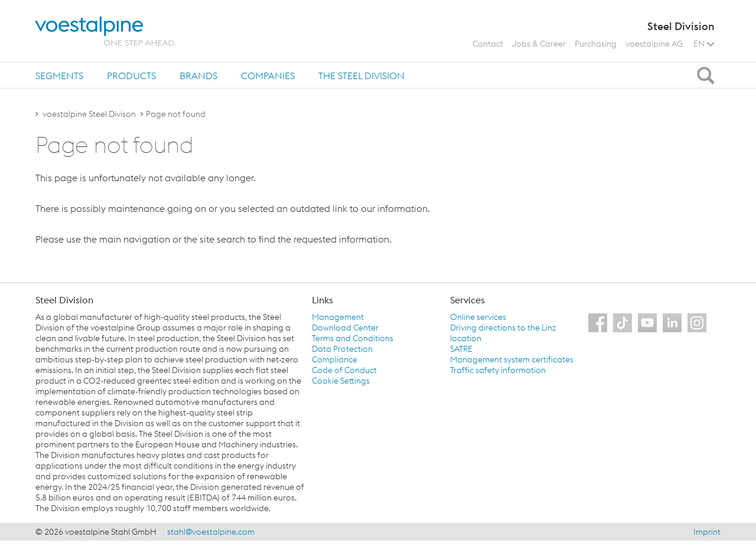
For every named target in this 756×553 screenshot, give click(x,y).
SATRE (461, 349)
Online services (478, 317)
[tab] (59, 75)
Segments (59, 76)
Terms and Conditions (353, 338)
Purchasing (596, 44)
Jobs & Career (539, 44)
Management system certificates (512, 359)
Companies (268, 76)
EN (704, 44)
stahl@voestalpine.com (211, 532)
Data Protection (342, 349)
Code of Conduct (344, 370)
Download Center (345, 328)
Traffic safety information (498, 370)
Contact (488, 44)
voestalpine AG (654, 44)
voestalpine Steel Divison (89, 114)
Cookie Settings (341, 381)
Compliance (335, 359)
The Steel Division (361, 76)
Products (131, 76)
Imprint (707, 532)
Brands (198, 76)
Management (338, 317)
